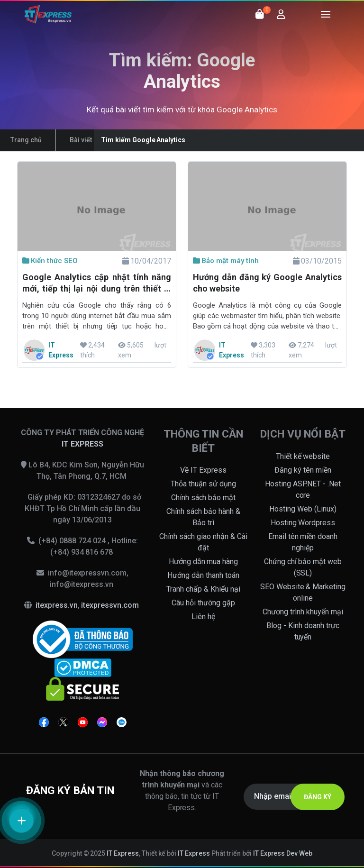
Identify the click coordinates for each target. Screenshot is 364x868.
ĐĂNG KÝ (318, 797)
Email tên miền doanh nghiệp (303, 542)
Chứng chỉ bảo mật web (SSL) (303, 567)
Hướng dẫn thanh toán (203, 575)
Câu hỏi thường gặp (204, 603)
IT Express (123, 853)
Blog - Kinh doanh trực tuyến (303, 631)
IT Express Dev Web (283, 853)
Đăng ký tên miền (303, 470)
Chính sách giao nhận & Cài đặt (203, 542)
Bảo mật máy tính (226, 261)
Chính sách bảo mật (204, 498)
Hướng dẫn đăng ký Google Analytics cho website (267, 283)
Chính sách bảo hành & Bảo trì (203, 517)
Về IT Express (203, 470)
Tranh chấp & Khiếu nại (203, 589)
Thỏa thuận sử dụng (203, 484)
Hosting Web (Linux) (303, 509)
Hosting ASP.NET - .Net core (303, 489)
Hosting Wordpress (303, 523)
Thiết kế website (303, 456)
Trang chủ (26, 140)
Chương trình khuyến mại (303, 612)
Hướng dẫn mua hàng (204, 562)
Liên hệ (203, 617)
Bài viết (81, 140)
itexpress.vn (57, 605)
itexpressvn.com (110, 605)
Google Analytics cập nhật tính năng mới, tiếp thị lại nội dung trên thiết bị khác (97, 284)
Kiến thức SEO (50, 261)
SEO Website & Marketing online (303, 592)
